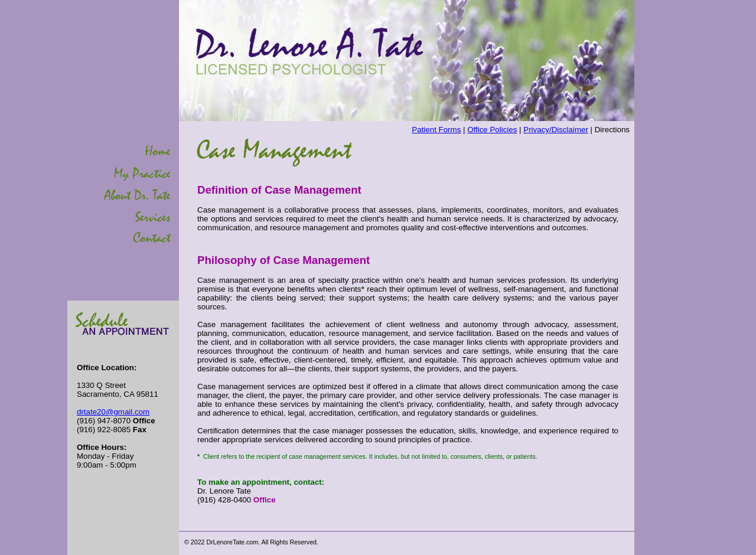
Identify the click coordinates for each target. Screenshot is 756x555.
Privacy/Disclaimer (556, 130)
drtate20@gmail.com (113, 412)
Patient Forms (436, 130)
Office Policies (492, 130)
